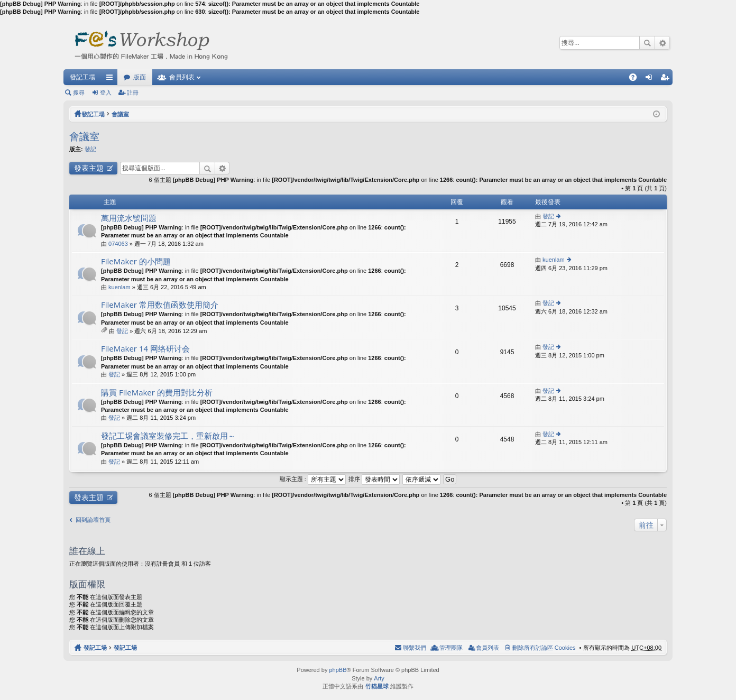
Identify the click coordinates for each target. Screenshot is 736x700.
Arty (379, 678)
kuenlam (119, 287)
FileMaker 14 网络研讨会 (145, 349)
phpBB (338, 670)
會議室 (120, 114)
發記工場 (82, 77)
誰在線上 (87, 551)
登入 (106, 93)
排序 (374, 479)
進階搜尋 (662, 43)
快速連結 (112, 79)
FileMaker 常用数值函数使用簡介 (160, 305)
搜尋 (647, 43)
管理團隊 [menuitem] (451, 648)
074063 (118, 244)
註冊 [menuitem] (667, 79)
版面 (140, 77)
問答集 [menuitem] (636, 79)
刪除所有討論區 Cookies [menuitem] (544, 648)
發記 (90, 149)
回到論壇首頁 (93, 520)
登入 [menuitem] (651, 79)
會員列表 (182, 77)
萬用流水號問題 (129, 218)
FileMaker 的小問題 (136, 261)
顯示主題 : (313, 479)
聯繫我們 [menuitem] (415, 648)
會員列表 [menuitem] (487, 648)
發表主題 (89, 168)
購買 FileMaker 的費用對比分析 (157, 393)
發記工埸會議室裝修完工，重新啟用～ (168, 436)
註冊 (133, 93)
